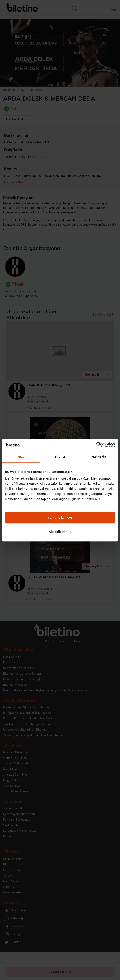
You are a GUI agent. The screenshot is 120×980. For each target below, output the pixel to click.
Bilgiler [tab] (60, 456)
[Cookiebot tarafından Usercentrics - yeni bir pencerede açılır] (96, 445)
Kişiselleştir (60, 532)
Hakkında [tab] (99, 456)
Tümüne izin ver (60, 518)
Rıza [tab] (21, 456)
